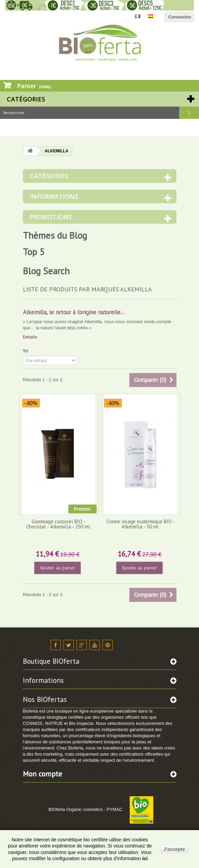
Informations (54, 196)
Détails (30, 337)
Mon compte (42, 774)
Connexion (180, 17)
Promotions (51, 217)
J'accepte (174, 849)
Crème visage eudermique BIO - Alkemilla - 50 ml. (141, 524)
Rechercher (189, 113)
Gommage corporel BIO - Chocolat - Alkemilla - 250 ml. (59, 524)
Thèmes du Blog (55, 235)
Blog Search (46, 271)
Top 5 (34, 252)
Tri (26, 351)
